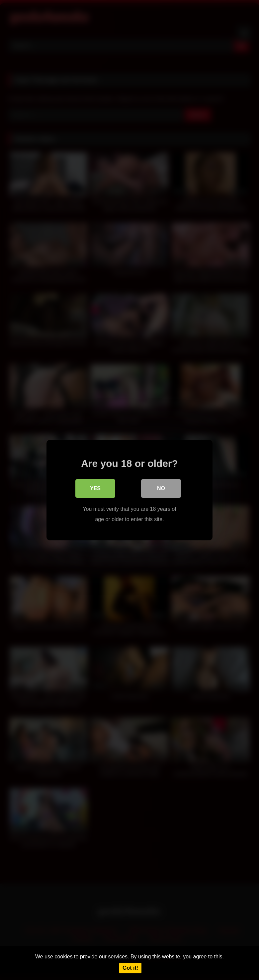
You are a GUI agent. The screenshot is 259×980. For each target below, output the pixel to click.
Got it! (130, 968)
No (161, 488)
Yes (95, 488)
